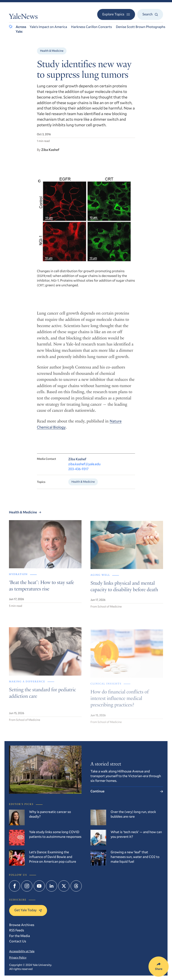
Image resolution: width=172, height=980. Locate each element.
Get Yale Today (28, 910)
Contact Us (18, 941)
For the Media (19, 936)
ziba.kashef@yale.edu (84, 470)
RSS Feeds (17, 930)
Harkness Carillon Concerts (91, 27)
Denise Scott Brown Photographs (141, 27)
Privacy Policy (18, 957)
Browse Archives (22, 925)
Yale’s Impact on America (48, 27)
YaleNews (23, 17)
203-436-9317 (78, 474)
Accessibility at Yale (22, 951)
